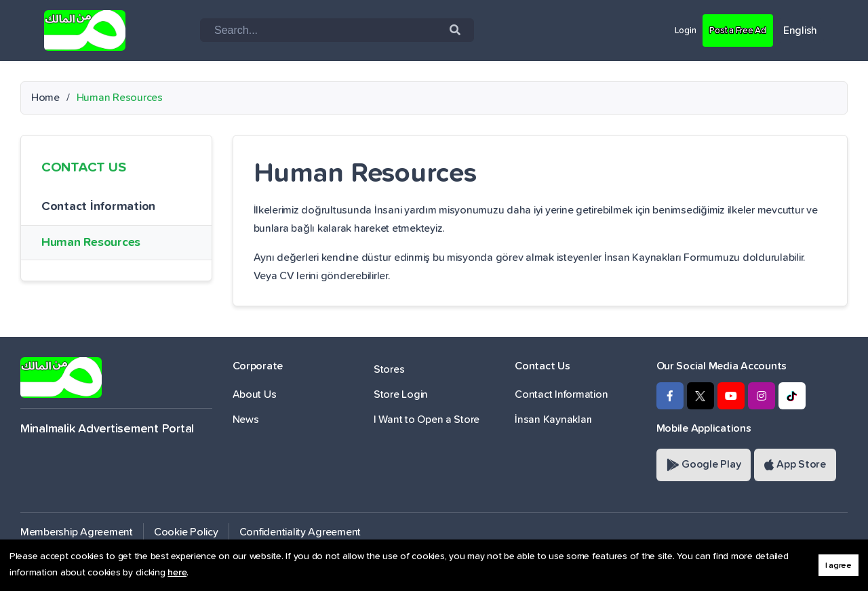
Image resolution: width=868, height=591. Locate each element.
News (246, 420)
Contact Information (561, 394)
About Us (255, 394)
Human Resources (91, 243)
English (800, 30)
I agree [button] (839, 566)
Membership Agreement (77, 532)
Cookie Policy (186, 532)
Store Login (401, 394)
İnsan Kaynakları (553, 420)
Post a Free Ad (731, 30)
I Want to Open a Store (427, 420)
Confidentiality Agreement (300, 532)
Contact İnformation (98, 207)
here (177, 573)
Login (670, 30)
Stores (389, 369)
